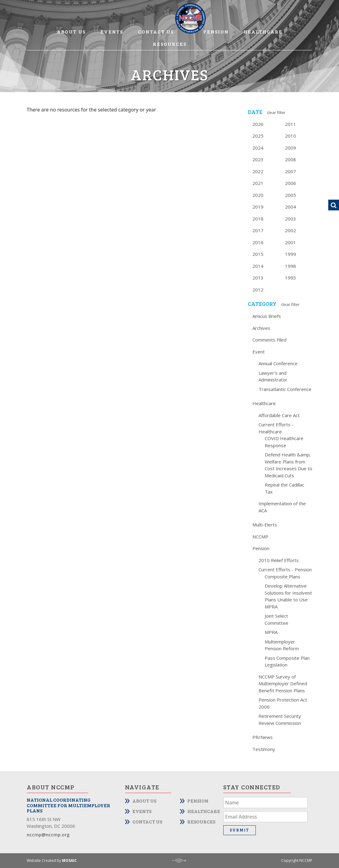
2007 (290, 171)
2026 (258, 124)
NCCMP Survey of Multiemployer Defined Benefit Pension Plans (283, 684)
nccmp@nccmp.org (48, 835)
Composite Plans (282, 577)
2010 (290, 136)
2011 (290, 124)
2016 (258, 242)
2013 (258, 278)
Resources (170, 44)
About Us (71, 31)
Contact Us (156, 31)
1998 (290, 266)
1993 (290, 278)
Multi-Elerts (265, 525)
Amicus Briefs (267, 316)
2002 (290, 230)
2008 (290, 159)
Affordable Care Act (279, 415)
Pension (216, 31)
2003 (290, 219)
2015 (258, 254)
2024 (258, 148)
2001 (290, 242)
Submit (240, 830)
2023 (258, 159)
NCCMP (260, 537)
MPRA (271, 632)
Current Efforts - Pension (285, 569)
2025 (258, 136)
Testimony (264, 749)
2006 (290, 183)
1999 (290, 254)
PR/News (263, 737)
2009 (290, 148)
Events (112, 31)
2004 (290, 207)
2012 (258, 290)
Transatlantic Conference (285, 389)
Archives (261, 328)
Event (259, 352)
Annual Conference (278, 363)
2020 (258, 195)
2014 (258, 266)
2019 (258, 207)
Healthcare (263, 31)
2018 (258, 219)
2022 (258, 171)
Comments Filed (269, 340)
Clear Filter (276, 112)
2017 (258, 230)
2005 (290, 195)
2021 (258, 183)
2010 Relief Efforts (279, 560)
